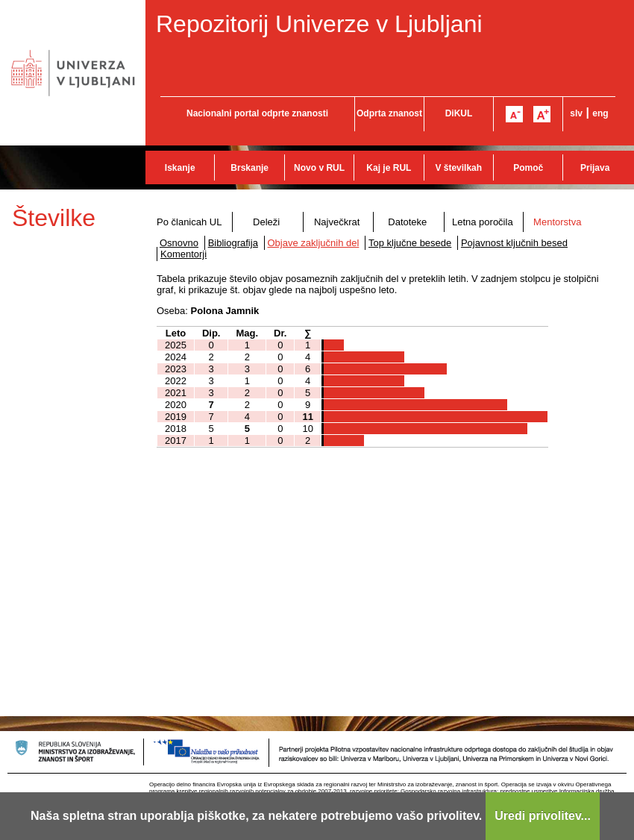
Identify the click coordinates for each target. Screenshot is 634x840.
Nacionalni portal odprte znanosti (257, 113)
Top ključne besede (410, 243)
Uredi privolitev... (543, 816)
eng (600, 113)
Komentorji (183, 254)
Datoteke (407, 222)
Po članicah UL (189, 222)
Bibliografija (233, 243)
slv (576, 113)
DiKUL (459, 113)
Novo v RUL (319, 168)
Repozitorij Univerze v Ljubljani (319, 24)
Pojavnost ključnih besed (514, 243)
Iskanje (180, 168)
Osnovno (179, 243)
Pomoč (528, 168)
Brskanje (249, 168)
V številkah (458, 168)
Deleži (266, 222)
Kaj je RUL (389, 168)
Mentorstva (557, 222)
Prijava (595, 168)
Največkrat (337, 222)
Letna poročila (483, 222)
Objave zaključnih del (314, 243)
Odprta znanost (389, 113)
